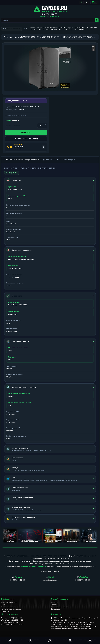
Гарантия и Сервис (66, 160)
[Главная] (10, 641)
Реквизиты (5, 611)
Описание (48, 160)
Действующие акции (9, 603)
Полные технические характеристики (23, 160)
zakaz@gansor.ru (50, 580)
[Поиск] (50, 641)
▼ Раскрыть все (12, 173)
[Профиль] (90, 641)
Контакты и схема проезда (11, 609)
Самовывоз (55, 609)
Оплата (54, 605)
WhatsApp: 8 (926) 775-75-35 (12, 620)
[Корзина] (70, 641)
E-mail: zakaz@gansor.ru (10, 622)
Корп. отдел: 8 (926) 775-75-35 (13, 624)
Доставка (55, 603)
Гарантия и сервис (8, 607)
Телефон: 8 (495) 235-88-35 (11, 618)
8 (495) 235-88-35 (62, 564)
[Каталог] (30, 641)
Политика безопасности (60, 607)
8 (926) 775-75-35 (82, 580)
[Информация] (81, 2)
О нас (3, 605)
